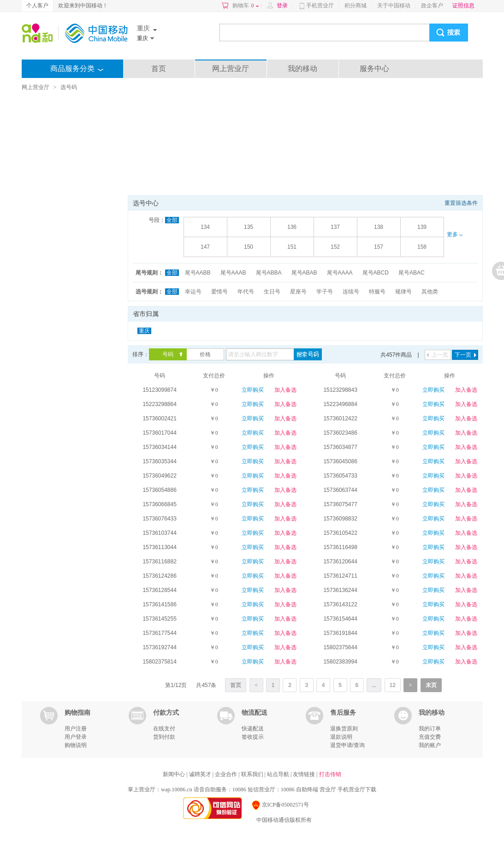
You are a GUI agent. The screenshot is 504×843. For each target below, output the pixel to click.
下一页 (463, 355)
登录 (282, 6)
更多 (455, 234)
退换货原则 (344, 729)
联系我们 (253, 774)
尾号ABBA (269, 273)
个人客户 (37, 6)
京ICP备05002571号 (280, 805)
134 (205, 227)
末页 (431, 685)
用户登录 (76, 737)
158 (422, 247)
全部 (172, 220)
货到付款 (164, 737)
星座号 (298, 292)
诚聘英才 (201, 774)
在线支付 (164, 729)
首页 (159, 69)
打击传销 (330, 774)
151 (292, 247)
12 (393, 685)
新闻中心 (175, 774)
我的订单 (430, 729)
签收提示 (253, 737)
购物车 (246, 6)
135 (249, 227)
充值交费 (430, 737)
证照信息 (463, 6)
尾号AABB (198, 273)
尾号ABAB (304, 273)
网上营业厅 (231, 69)
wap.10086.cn (176, 789)
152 (335, 247)
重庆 (144, 331)
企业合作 (227, 774)
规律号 (403, 292)
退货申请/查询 (347, 745)
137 (335, 227)
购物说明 (76, 745)
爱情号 (219, 292)
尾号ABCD (376, 273)
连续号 (351, 292)
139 (422, 227)
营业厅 (328, 789)
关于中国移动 (394, 6)
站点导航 (279, 774)
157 (379, 247)
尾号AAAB (233, 273)
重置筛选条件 (461, 203)
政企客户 (432, 6)
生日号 (272, 292)
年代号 (246, 292)
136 (292, 227)
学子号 (325, 292)
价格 (205, 354)
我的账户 (430, 745)
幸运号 (193, 292)
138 (379, 227)
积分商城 (356, 6)
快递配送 (253, 729)
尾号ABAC (412, 273)
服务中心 (374, 69)
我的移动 (302, 69)
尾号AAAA (340, 273)
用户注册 (76, 729)
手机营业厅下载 (357, 789)
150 (249, 247)
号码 (168, 354)
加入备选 (285, 390)
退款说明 (341, 737)
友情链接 (305, 774)
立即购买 (253, 390)
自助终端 (307, 789)
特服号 (377, 292)
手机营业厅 (320, 6)
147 (205, 247)
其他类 (430, 292)
